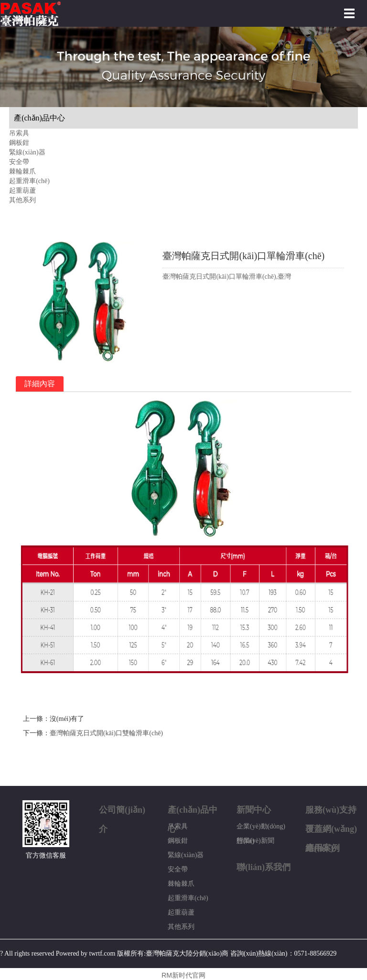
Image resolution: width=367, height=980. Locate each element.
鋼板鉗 (19, 143)
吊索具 (19, 133)
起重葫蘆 (22, 191)
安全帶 (19, 162)
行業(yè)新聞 (255, 841)
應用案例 (323, 848)
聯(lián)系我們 (264, 867)
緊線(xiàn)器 (27, 152)
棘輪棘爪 (22, 171)
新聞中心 (254, 810)
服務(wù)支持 (331, 810)
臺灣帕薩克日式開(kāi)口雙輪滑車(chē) (106, 733)
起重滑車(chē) (29, 181)
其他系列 (22, 200)
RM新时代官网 (183, 975)
